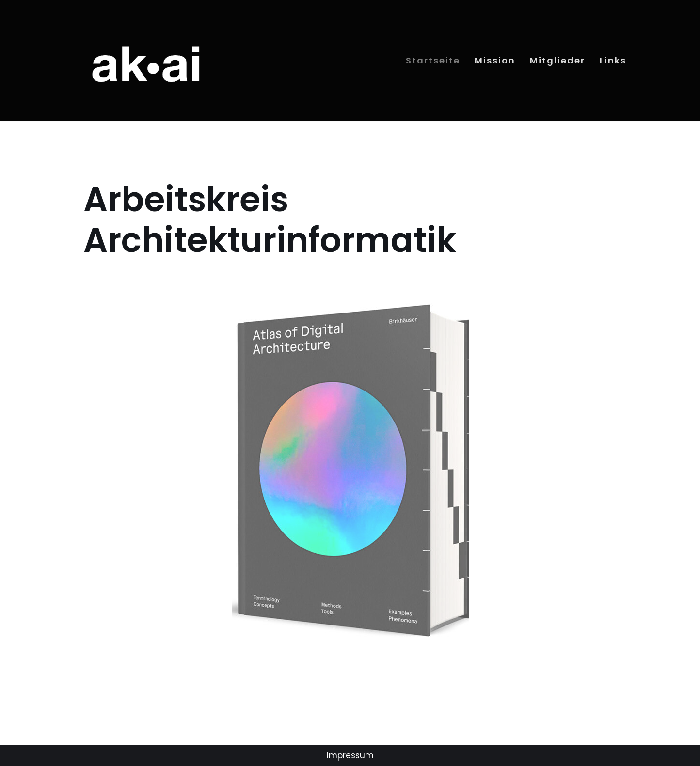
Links (613, 60)
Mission (495, 60)
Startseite (433, 60)
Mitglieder (557, 60)
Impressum (350, 755)
